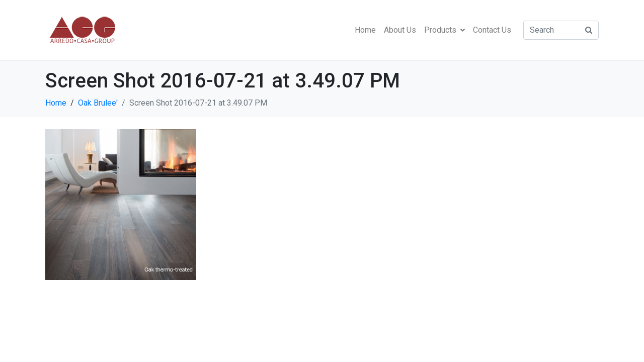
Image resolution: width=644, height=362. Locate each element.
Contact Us (492, 30)
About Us (400, 30)
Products (445, 30)
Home (365, 30)
